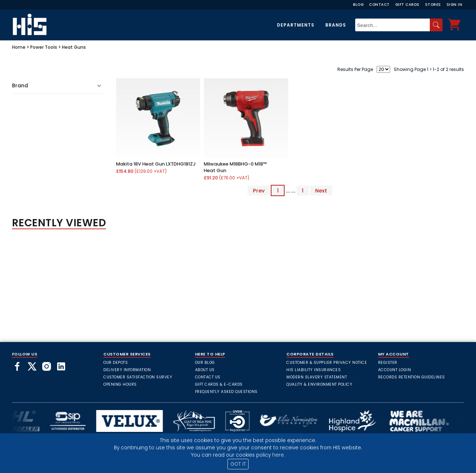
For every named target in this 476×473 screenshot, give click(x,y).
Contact (379, 5)
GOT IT (238, 464)
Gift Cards (407, 5)
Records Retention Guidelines (412, 377)
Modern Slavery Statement (317, 377)
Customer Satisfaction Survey (138, 377)
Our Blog (205, 363)
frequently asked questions (226, 392)
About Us (205, 370)
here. (279, 455)
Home (19, 47)
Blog (358, 5)
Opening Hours (120, 384)
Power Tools (44, 47)
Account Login (395, 370)
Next (321, 191)
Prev (259, 191)
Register (388, 363)
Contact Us (208, 377)
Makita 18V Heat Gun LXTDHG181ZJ (156, 164)
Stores (433, 5)
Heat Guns (74, 47)
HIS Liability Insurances (314, 370)
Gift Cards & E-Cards (219, 384)
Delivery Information (127, 370)
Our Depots (116, 363)
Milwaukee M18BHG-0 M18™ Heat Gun (235, 167)
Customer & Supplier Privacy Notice (327, 363)
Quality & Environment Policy (319, 384)
